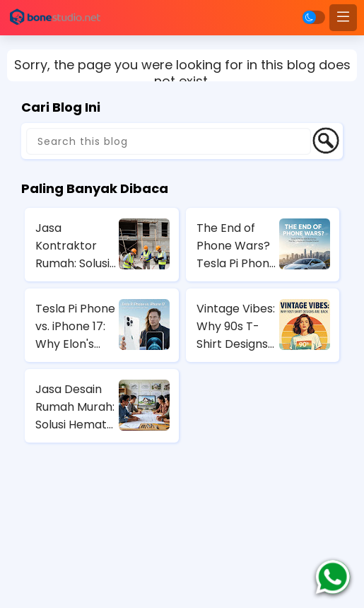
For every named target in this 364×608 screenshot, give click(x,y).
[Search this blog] (169, 141)
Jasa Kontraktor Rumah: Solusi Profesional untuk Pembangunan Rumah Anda (76, 246)
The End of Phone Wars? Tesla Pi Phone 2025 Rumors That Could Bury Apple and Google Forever (236, 246)
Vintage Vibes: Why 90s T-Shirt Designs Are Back (236, 327)
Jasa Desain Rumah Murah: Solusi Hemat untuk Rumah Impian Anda (75, 407)
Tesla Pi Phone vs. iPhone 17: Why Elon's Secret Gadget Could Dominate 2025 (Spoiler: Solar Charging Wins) (75, 327)
